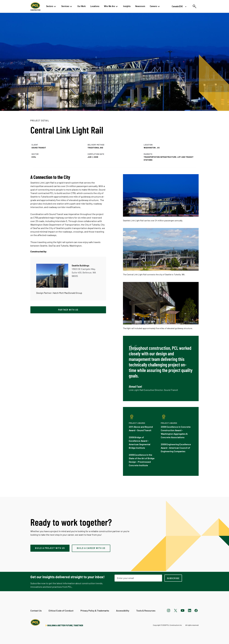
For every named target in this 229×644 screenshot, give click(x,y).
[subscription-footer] (173, 578)
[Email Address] (138, 578)
